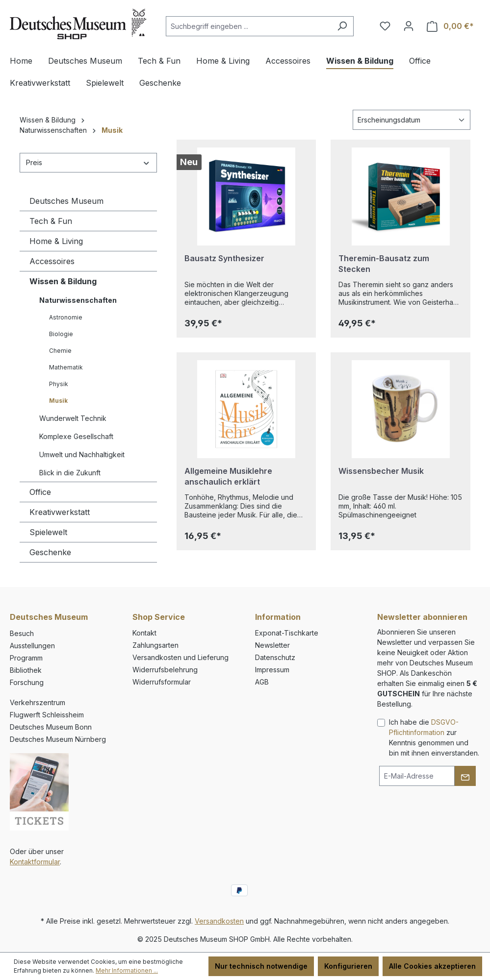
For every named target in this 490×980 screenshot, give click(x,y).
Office (40, 492)
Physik (59, 384)
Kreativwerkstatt (60, 512)
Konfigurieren (348, 966)
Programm (26, 658)
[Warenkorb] (450, 26)
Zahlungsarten (155, 645)
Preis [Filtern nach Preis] (88, 162)
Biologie (61, 334)
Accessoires (52, 261)
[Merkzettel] (385, 26)
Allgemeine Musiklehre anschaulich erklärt (228, 476)
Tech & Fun (51, 221)
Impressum (272, 670)
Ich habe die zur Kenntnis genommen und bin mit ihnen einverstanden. (434, 737)
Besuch (22, 633)
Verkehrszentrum (38, 702)
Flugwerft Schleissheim (47, 715)
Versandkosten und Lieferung (181, 657)
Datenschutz (275, 657)
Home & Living (56, 241)
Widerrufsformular (162, 682)
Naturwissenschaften (78, 300)
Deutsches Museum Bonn (51, 727)
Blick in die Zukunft (70, 473)
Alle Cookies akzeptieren (432, 966)
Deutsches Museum (66, 201)
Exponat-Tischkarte (287, 633)
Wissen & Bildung (63, 281)
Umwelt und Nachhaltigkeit (82, 454)
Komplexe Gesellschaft (76, 436)
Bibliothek (26, 670)
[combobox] (248, 26)
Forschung (27, 682)
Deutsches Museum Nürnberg (58, 739)
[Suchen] (342, 26)
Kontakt (144, 633)
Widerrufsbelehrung (165, 670)
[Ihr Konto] (409, 26)
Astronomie (66, 317)
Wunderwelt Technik (73, 418)
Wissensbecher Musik (381, 471)
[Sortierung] (412, 120)
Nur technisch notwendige (261, 966)
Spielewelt (48, 532)
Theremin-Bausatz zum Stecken (384, 264)
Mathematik (66, 367)
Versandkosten (219, 921)
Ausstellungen (32, 646)
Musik (58, 401)
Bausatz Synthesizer (224, 258)
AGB (262, 682)
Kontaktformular (35, 862)
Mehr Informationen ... (127, 970)
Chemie (60, 351)
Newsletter (272, 645)
